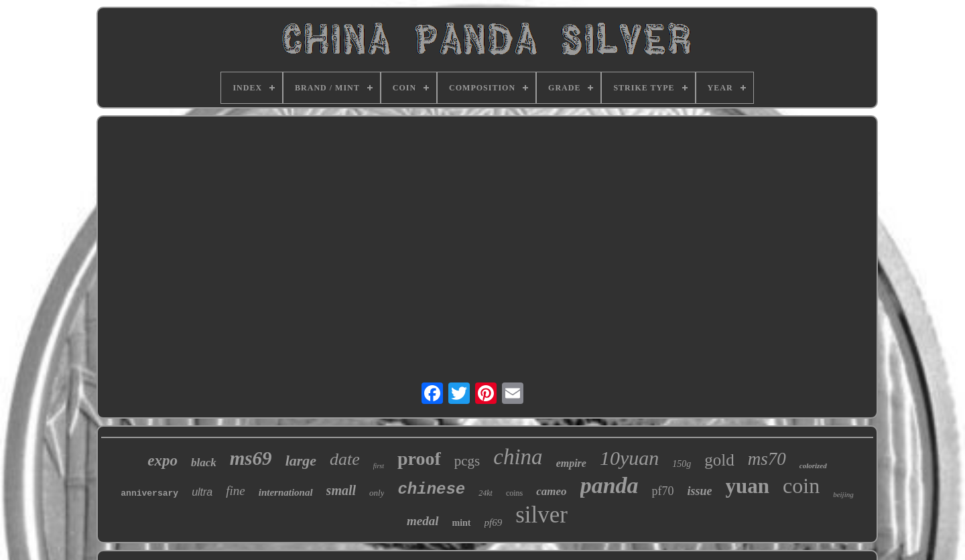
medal (423, 521)
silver (541, 515)
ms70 (767, 459)
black (204, 463)
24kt (486, 493)
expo (163, 461)
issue (700, 491)
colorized (813, 466)
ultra (202, 492)
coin (801, 486)
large (301, 461)
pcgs (467, 461)
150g (682, 464)
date (345, 459)
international (286, 492)
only (377, 493)
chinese (431, 489)
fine (236, 491)
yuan (748, 486)
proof (419, 459)
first (379, 466)
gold (719, 460)
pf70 (663, 491)
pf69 (494, 522)
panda (609, 485)
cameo (551, 491)
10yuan (629, 458)
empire (571, 463)
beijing (843, 494)
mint (462, 523)
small (341, 490)
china (518, 457)
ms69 (251, 458)
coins (514, 493)
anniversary (149, 493)
